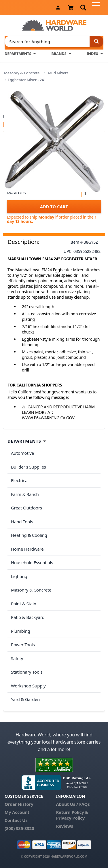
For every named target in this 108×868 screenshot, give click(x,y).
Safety (17, 658)
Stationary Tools (27, 672)
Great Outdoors (26, 508)
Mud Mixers (58, 73)
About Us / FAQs (73, 804)
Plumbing (20, 631)
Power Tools (23, 645)
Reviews (64, 826)
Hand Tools (22, 522)
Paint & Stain (24, 604)
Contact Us (16, 820)
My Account (17, 812)
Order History (19, 804)
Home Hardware (27, 549)
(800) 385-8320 (19, 828)
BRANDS (59, 54)
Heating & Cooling (29, 535)
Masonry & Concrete (22, 73)
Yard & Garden (25, 699)
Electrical (20, 480)
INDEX (92, 54)
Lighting (19, 576)
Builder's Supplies (29, 467)
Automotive (22, 453)
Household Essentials (32, 562)
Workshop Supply (28, 686)
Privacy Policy (70, 818)
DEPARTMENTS (18, 54)
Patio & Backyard (28, 617)
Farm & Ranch (25, 494)
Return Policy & (72, 812)
